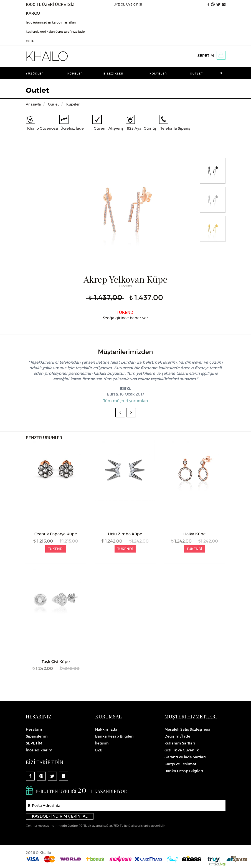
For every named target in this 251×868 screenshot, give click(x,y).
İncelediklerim (39, 750)
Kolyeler (158, 74)
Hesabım (34, 729)
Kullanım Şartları (180, 743)
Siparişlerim (37, 736)
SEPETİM (206, 56)
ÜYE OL (119, 4)
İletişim (102, 743)
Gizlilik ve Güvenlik (182, 750)
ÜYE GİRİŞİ (134, 4)
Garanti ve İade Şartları (185, 757)
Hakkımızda (106, 729)
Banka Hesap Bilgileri (114, 736)
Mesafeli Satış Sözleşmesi (187, 729)
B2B (99, 750)
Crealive (217, 864)
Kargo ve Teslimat (180, 764)
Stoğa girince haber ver (125, 318)
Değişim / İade (177, 736)
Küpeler (75, 74)
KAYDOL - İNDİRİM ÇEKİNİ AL (60, 816)
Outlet (197, 74)
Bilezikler (114, 74)
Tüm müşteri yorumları (126, 401)
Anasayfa (33, 104)
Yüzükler (35, 74)
